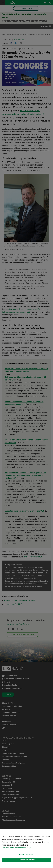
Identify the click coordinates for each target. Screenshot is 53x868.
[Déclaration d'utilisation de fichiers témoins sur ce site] (26, 849)
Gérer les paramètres (26, 855)
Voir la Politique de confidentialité (15, 848)
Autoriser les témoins (26, 860)
